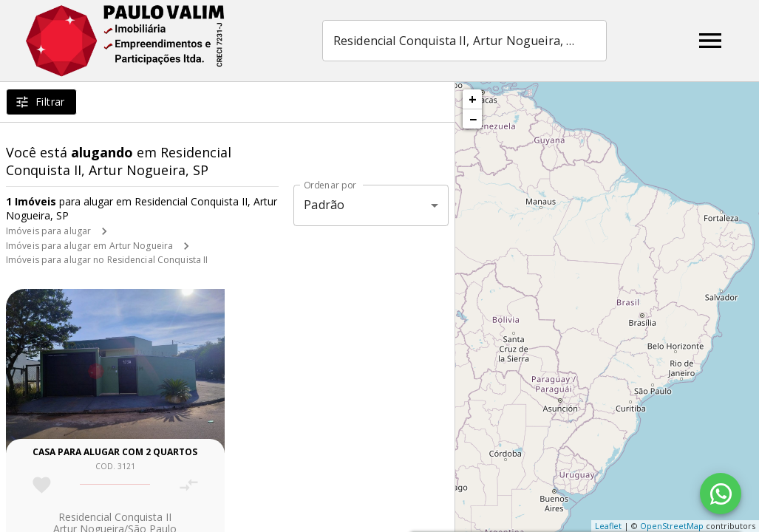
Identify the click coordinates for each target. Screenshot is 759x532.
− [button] (473, 119)
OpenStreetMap (672, 526)
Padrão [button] (324, 205)
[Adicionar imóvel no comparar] (189, 485)
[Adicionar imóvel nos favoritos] (42, 485)
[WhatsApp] (721, 494)
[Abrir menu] (710, 41)
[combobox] (464, 41)
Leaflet (608, 526)
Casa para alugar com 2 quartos (115, 452)
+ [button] (473, 99)
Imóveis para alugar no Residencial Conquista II (107, 260)
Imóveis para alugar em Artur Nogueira (89, 246)
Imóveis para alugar (48, 231)
